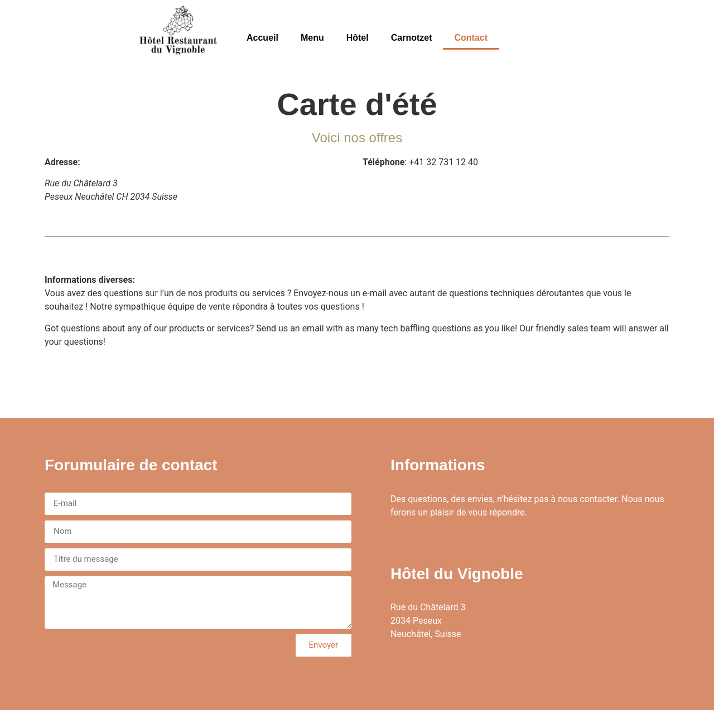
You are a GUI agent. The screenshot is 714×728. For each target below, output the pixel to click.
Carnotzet (412, 38)
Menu (312, 38)
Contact (471, 38)
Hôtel (358, 38)
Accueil (262, 38)
